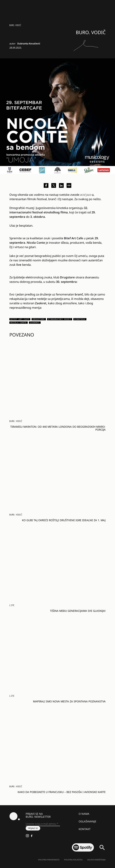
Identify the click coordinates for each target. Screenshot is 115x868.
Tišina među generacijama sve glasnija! (78, 611)
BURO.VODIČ (15, 25)
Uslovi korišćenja (96, 860)
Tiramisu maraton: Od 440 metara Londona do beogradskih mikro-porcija (58, 428)
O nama (84, 814)
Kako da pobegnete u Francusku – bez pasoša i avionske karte (62, 792)
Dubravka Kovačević (29, 44)
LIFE (12, 605)
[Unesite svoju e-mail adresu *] (43, 824)
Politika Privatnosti (49, 860)
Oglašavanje (87, 821)
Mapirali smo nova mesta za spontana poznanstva (69, 701)
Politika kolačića (73, 860)
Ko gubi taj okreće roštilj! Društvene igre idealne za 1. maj (64, 520)
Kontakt (85, 829)
